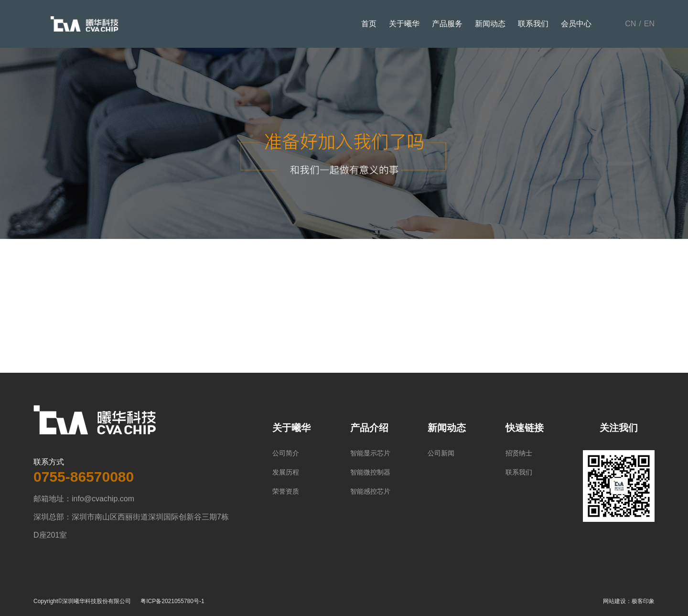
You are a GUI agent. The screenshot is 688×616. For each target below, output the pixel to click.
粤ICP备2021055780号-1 (172, 601)
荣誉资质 (286, 491)
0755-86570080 (84, 477)
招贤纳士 (519, 453)
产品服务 (447, 24)
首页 (369, 24)
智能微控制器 (370, 472)
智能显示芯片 (370, 453)
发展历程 (286, 472)
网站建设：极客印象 (629, 601)
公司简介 (286, 453)
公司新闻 (441, 453)
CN (630, 24)
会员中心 (576, 24)
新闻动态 (490, 24)
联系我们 (533, 24)
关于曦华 (404, 24)
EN (649, 24)
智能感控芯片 (370, 491)
